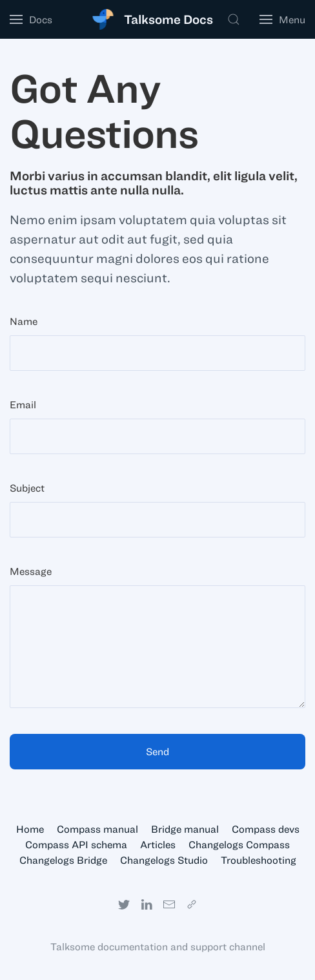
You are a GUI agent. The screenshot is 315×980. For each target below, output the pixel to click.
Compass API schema (76, 844)
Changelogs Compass (239, 844)
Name (24, 321)
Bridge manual (185, 829)
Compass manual (97, 829)
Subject (27, 488)
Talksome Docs (168, 19)
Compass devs (266, 829)
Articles (158, 844)
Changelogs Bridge (63, 860)
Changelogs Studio (164, 860)
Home (30, 829)
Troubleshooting (259, 860)
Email (23, 404)
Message (31, 571)
